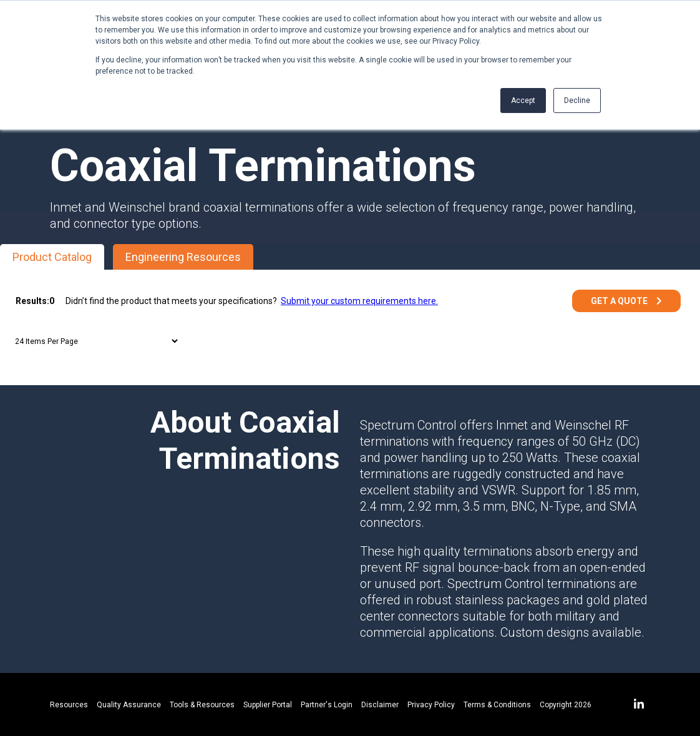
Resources (69, 705)
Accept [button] (523, 101)
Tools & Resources (202, 705)
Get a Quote (619, 301)
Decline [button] (577, 101)
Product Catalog (52, 257)
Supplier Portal (268, 705)
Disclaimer (380, 705)
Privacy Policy (431, 705)
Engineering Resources (183, 257)
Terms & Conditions (497, 705)
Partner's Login (327, 705)
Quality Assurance (129, 705)
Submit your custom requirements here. (359, 301)
